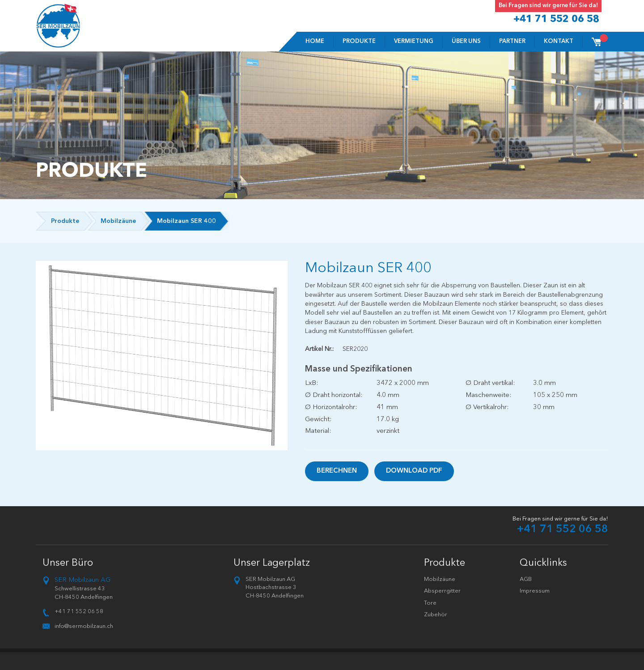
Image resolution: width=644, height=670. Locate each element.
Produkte (359, 41)
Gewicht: (318, 420)
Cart (601, 39)
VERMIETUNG (414, 41)
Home (315, 41)
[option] (162, 356)
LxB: (311, 383)
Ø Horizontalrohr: (331, 408)
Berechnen (337, 471)
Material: (318, 431)
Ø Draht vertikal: (490, 383)
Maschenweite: (488, 395)
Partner (512, 41)
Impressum (535, 591)
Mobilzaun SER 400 (186, 221)
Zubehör (436, 615)
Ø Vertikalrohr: (487, 408)
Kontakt (559, 41)
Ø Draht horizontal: (334, 395)
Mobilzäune (118, 221)
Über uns (466, 41)
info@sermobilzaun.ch (84, 626)
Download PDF (414, 471)
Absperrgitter (442, 591)
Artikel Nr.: (319, 349)
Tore (430, 603)
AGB (526, 579)
